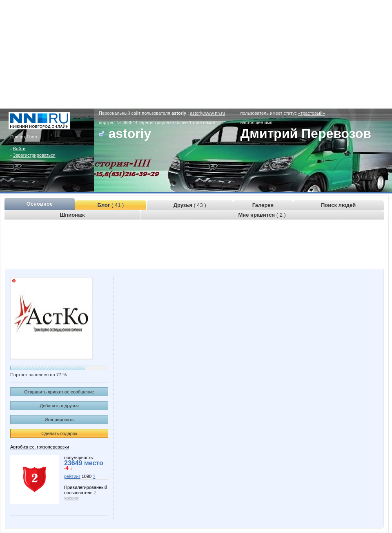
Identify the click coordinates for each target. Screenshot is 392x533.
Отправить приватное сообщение (59, 392)
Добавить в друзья (59, 406)
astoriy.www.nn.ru (207, 113)
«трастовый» (312, 113)
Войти (19, 149)
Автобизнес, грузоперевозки (40, 447)
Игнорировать (59, 420)
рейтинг (72, 476)
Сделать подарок (59, 433)
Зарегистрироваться (34, 155)
